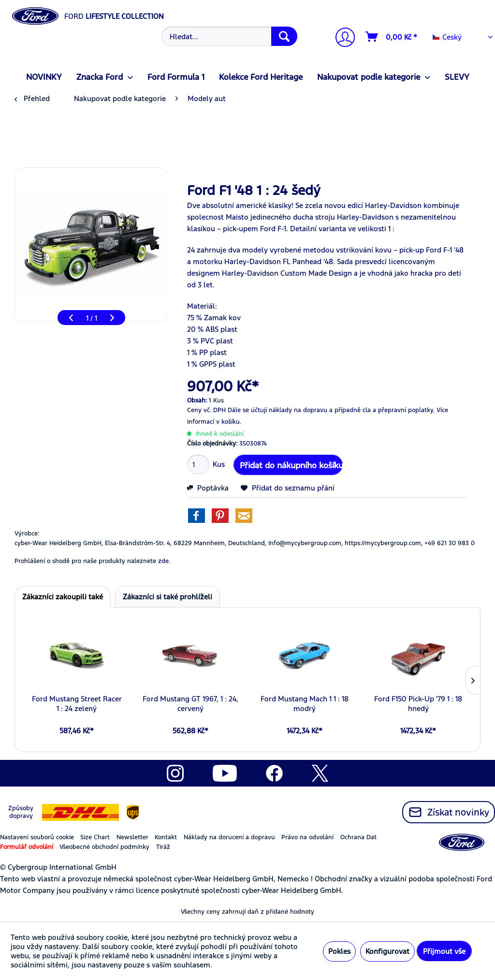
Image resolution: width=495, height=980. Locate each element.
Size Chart (95, 837)
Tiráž (163, 847)
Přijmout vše (444, 951)
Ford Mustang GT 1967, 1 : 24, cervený (190, 704)
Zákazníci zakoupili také (63, 597)
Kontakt (166, 837)
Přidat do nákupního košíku (291, 464)
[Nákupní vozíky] (392, 37)
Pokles (339, 951)
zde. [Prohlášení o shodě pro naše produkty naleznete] (164, 561)
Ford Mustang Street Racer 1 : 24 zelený (77, 704)
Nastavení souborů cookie (37, 837)
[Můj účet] (341, 38)
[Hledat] (284, 36)
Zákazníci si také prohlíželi (167, 597)
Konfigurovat (387, 951)
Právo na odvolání (307, 837)
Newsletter (132, 837)
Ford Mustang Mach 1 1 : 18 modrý (305, 704)
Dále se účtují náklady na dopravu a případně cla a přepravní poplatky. (331, 410)
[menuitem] (228, 36)
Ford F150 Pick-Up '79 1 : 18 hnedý (418, 704)
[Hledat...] (230, 36)
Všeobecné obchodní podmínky (104, 847)
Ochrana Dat (358, 837)
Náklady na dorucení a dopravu (229, 837)
